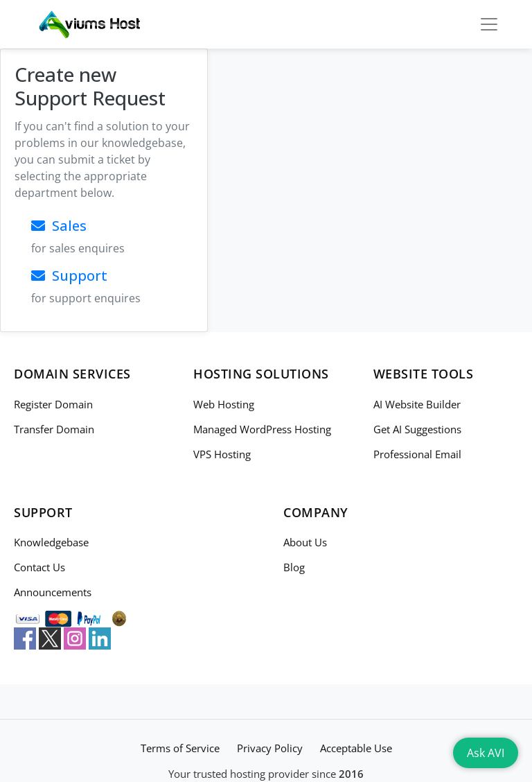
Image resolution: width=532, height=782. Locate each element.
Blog (294, 567)
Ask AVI (486, 753)
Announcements (53, 592)
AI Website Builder (417, 404)
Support (69, 276)
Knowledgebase (51, 542)
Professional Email (417, 454)
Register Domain (53, 404)
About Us (305, 542)
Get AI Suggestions (417, 429)
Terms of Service (180, 748)
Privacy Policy (270, 748)
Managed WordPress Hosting (262, 429)
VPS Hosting (222, 454)
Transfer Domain (54, 429)
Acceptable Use (356, 748)
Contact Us (39, 567)
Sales (59, 226)
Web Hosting (224, 404)
